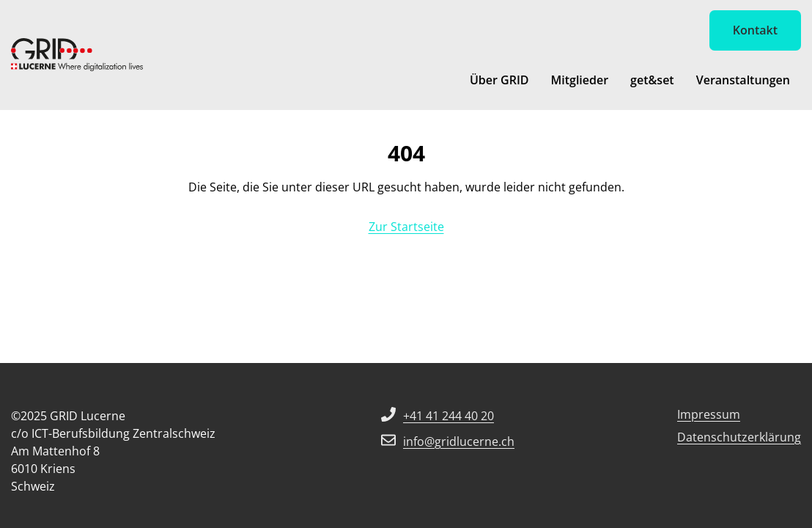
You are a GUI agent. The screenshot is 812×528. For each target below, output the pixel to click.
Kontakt (755, 30)
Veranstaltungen (743, 80)
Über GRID (499, 80)
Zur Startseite (406, 227)
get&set (652, 80)
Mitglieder (579, 80)
